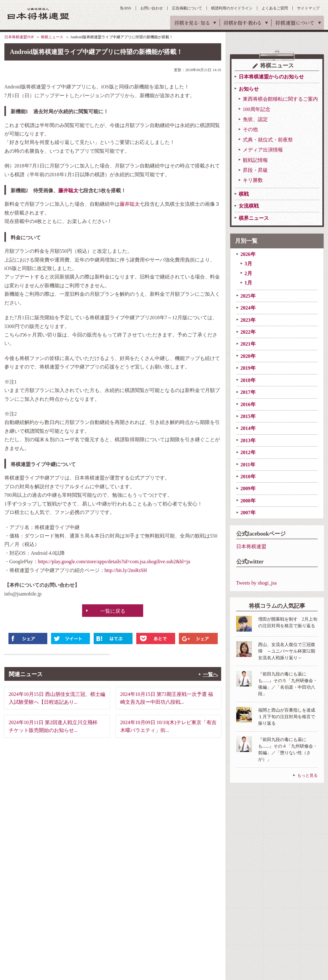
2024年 (248, 308)
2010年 (248, 477)
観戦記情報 (255, 160)
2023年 (248, 320)
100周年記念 (257, 109)
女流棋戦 (249, 206)
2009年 (248, 488)
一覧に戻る (113, 611)
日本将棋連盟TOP (19, 37)
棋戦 (244, 194)
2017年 (248, 392)
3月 (248, 264)
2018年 (248, 380)
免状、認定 (255, 119)
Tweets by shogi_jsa (257, 583)
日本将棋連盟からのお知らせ (271, 77)
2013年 (248, 440)
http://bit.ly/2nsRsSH (126, 570)
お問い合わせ (152, 8)
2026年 (248, 254)
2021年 (248, 344)
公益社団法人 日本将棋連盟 (39, 14)
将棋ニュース (52, 37)
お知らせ (249, 89)
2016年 (248, 404)
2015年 (248, 416)
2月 (248, 273)
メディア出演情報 (263, 150)
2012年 (248, 452)
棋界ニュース (254, 218)
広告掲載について (187, 8)
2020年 (248, 356)
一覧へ (211, 674)
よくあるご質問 (275, 8)
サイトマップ (308, 8)
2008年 (248, 501)
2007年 (248, 513)
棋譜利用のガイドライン (232, 8)
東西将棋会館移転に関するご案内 (280, 99)
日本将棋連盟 (251, 546)
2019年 (248, 368)
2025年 (248, 296)
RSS (128, 8)
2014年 (248, 428)
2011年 (248, 465)
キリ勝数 (253, 180)
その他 (250, 129)
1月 (248, 283)
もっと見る (307, 775)
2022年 (248, 332)
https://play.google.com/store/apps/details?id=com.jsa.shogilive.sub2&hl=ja (114, 562)
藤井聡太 (68, 191)
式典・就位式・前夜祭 (268, 140)
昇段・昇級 (255, 170)
